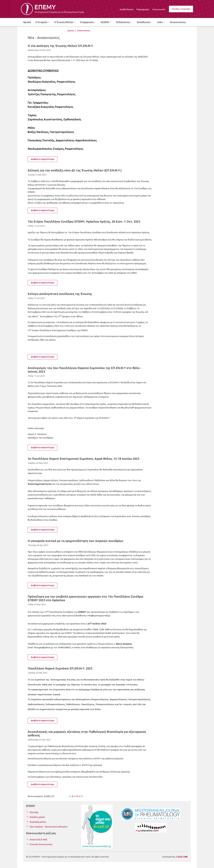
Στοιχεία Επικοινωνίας (41, 844)
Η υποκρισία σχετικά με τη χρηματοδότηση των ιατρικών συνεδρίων (76, 541)
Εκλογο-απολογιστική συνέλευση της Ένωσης (60, 294)
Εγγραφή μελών (38, 822)
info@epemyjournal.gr (99, 616)
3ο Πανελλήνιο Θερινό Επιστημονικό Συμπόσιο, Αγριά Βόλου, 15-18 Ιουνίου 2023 (84, 459)
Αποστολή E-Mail (38, 839)
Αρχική (71, 31)
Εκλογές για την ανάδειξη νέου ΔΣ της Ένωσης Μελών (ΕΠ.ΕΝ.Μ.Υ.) (75, 170)
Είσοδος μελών (37, 817)
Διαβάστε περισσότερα (43, 159)
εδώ (100, 777)
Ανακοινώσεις (84, 31)
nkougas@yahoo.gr (43, 647)
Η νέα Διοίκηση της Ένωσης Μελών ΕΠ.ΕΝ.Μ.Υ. (61, 46)
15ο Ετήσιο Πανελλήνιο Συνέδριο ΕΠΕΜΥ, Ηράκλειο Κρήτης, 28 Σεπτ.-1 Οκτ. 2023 (84, 221)
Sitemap (34, 812)
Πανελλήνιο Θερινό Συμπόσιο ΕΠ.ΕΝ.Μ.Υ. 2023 (60, 668)
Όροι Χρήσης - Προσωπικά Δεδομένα (49, 827)
